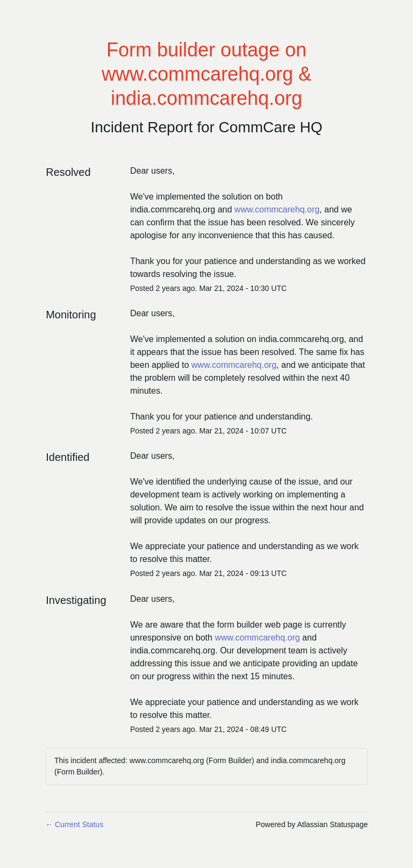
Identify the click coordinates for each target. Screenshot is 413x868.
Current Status (74, 824)
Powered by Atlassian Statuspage (312, 824)
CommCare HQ (271, 127)
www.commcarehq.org (277, 209)
